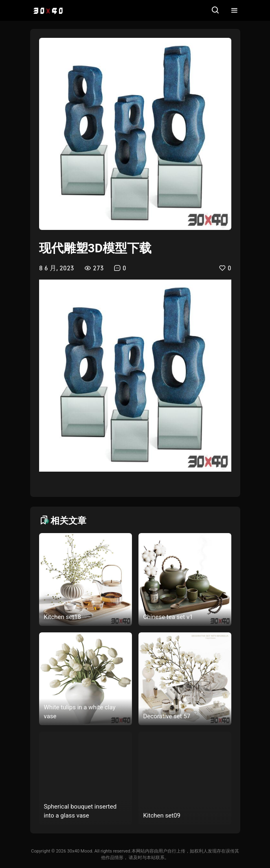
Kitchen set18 (63, 617)
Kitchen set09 (162, 816)
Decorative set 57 (167, 716)
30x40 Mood (80, 851)
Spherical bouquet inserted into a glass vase (80, 811)
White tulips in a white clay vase (80, 712)
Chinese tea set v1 (168, 617)
